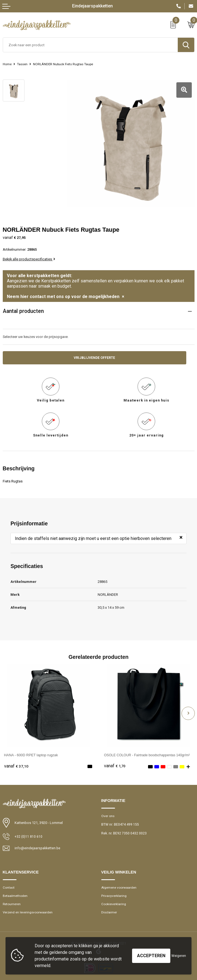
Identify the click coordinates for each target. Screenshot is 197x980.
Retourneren (12, 902)
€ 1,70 (115, 763)
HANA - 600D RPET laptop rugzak (31, 752)
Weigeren (179, 956)
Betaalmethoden (16, 894)
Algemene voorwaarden (120, 885)
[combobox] (90, 45)
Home (8, 64)
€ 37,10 (16, 763)
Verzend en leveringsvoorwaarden (29, 910)
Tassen (24, 64)
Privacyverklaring (114, 894)
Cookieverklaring (114, 902)
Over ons (108, 814)
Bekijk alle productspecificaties (29, 256)
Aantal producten (23, 308)
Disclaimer (110, 910)
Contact (9, 885)
